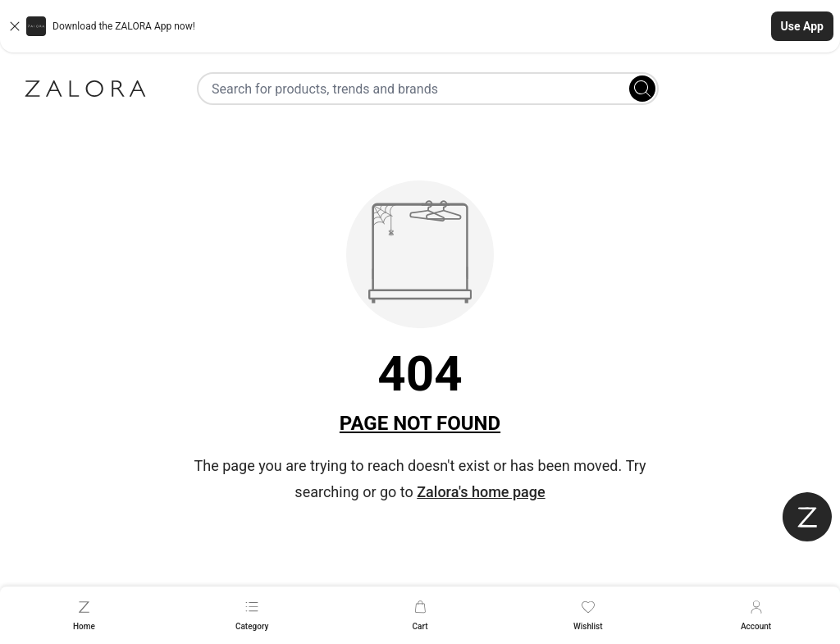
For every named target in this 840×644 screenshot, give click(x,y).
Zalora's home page (481, 492)
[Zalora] (85, 89)
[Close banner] (15, 26)
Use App (802, 26)
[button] (420, 26)
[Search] (642, 89)
